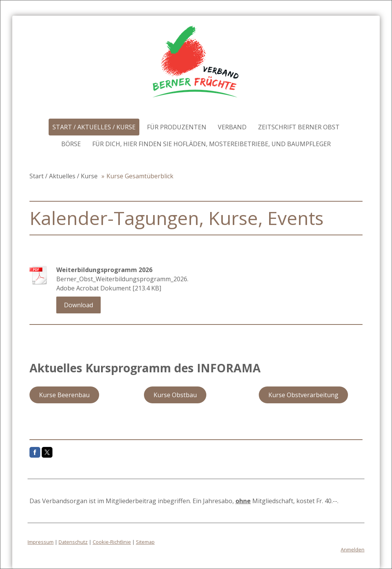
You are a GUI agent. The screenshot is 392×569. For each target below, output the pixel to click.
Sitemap (145, 542)
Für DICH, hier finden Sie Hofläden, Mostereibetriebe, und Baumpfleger (212, 144)
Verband (232, 127)
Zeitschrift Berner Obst (299, 127)
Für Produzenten (177, 127)
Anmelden (353, 549)
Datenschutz (73, 542)
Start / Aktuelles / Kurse (94, 127)
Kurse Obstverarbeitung (303, 395)
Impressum (41, 542)
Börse (71, 144)
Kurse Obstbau (175, 395)
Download (78, 305)
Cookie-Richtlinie (112, 542)
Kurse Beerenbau (64, 395)
